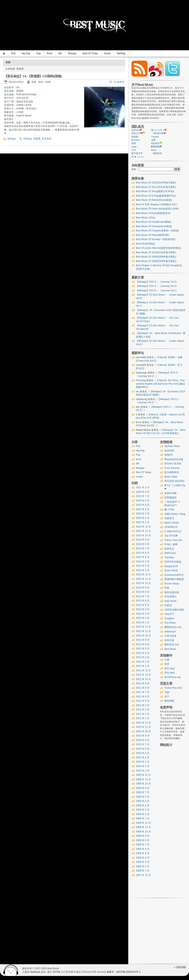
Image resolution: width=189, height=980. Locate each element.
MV (60, 53)
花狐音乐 (169, 518)
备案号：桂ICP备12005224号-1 (124, 972)
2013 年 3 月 (143, 614)
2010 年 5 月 (143, 753)
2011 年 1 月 (143, 718)
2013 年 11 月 (143, 579)
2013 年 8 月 (143, 592)
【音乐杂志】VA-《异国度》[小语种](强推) (33, 76)
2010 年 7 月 (143, 744)
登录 (167, 664)
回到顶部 (181, 967)
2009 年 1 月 (143, 818)
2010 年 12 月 (143, 723)
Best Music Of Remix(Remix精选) (154, 200)
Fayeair (155, 137)
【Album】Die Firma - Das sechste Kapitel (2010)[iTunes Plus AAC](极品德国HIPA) (161, 384)
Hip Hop (26, 53)
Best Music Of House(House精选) (154, 226)
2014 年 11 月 (143, 531)
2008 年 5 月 (143, 853)
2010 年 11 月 (143, 727)
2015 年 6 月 (143, 501)
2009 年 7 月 (143, 792)
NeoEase (35, 972)
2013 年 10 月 (143, 583)
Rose (154, 150)
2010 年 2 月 (143, 766)
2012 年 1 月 (143, 666)
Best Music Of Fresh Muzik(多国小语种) (157, 209)
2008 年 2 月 (143, 866)
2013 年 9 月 (143, 588)
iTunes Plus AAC (173, 688)
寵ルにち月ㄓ (158, 130)
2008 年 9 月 (143, 836)
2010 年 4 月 (143, 758)
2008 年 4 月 (143, 858)
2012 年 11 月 (143, 631)
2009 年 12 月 (143, 775)
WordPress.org (172, 677)
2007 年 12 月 (143, 875)
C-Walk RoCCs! (173, 531)
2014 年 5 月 (143, 557)
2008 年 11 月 (143, 827)
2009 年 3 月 (143, 810)
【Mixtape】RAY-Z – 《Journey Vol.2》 (157, 286)
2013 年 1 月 (143, 622)
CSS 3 (72, 972)
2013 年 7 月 (143, 596)
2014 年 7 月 (143, 548)
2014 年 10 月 (143, 535)
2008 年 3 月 (143, 862)
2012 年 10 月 (143, 636)
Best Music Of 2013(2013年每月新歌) (156, 183)
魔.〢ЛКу (169, 510)
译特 (134, 143)
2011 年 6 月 (143, 697)
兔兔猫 (135, 137)
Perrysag (141, 380)
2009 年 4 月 (143, 805)
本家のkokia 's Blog (175, 514)
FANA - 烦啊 (171, 544)
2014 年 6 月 (143, 553)
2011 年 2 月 (143, 714)
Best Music (170, 649)
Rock (50, 53)
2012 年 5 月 (143, 649)
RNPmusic (170, 553)
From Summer (172, 468)
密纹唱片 (155, 143)
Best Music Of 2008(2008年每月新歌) (156, 261)
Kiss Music (170, 623)
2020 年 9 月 (143, 492)
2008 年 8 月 (143, 840)
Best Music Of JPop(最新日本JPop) (155, 191)
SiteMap (121, 53)
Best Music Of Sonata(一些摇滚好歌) (156, 239)
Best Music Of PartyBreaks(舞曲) (154, 222)
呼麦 (167, 588)
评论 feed (170, 673)
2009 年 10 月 (143, 784)
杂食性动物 (170, 493)
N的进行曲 (158, 133)
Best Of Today (90, 53)
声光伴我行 (170, 597)
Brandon (136, 140)
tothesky (135, 130)
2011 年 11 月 (143, 675)
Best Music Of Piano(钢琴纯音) (153, 235)
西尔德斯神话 (172, 472)
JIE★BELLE (171, 527)
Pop (38, 53)
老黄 (34, 82)
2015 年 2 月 (143, 518)
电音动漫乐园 (172, 592)
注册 (167, 660)
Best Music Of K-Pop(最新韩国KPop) (156, 196)
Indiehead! (170, 632)
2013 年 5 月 (143, 605)
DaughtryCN (171, 566)
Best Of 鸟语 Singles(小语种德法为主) (156, 204)
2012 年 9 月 (143, 640)
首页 (5, 54)
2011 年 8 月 (143, 688)
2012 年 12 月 (143, 627)
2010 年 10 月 (143, 731)
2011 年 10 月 (143, 679)
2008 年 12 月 (143, 823)
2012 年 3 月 (143, 657)
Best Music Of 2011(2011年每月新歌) (156, 187)
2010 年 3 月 (143, 762)
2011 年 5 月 (143, 701)
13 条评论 (119, 82)
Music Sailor (171, 477)
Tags (167, 692)
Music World (171, 570)
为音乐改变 (170, 636)
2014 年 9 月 (143, 540)
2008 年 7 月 (143, 845)
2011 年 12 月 (143, 670)
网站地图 (169, 701)
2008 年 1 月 (143, 871)
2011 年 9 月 (143, 683)
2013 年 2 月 (143, 618)
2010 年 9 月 (143, 736)
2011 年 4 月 (143, 705)
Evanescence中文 (174, 575)
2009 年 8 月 (143, 788)
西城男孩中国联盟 (174, 579)
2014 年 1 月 (143, 570)
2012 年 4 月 (143, 653)
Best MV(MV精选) (145, 244)
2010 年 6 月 (143, 749)
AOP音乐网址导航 (174, 610)
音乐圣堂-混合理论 (174, 481)
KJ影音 (168, 605)
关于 (167, 697)
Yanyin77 (169, 614)
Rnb (13, 53)
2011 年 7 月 (143, 692)
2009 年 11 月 (143, 779)
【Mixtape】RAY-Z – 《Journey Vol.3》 (157, 282)
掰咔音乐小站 (172, 645)
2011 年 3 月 (143, 710)
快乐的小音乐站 (173, 464)
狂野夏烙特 (170, 498)
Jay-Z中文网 (171, 536)
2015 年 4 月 (143, 509)
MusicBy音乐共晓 (174, 459)
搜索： (135, 169)
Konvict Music (172, 584)
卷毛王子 (136, 133)
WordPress (11, 970)
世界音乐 (169, 549)
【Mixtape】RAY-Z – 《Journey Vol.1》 (157, 290)
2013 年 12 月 (143, 575)
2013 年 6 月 (143, 601)
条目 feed (170, 668)
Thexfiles (169, 558)
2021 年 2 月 (143, 487)
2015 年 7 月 (143, 496)
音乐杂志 (47, 139)
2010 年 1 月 (143, 771)
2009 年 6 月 (143, 797)
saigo (134, 147)
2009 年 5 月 (143, 801)
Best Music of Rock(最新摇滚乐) (153, 213)
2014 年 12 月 (143, 527)
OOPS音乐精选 (173, 562)
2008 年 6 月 (143, 849)
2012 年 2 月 (143, 662)
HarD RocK (171, 601)
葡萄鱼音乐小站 (173, 627)
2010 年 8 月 (143, 740)
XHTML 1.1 (59, 972)
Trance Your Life (173, 540)
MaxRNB (169, 451)
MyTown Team (172, 446)
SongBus (169, 618)
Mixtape (72, 53)
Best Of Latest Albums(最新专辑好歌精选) (158, 248)
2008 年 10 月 (143, 832)
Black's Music (172, 523)
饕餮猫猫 (155, 147)
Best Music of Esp (146, 218)
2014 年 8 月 (143, 544)
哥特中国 (169, 640)
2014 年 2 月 (143, 566)
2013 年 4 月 (143, 609)
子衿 (134, 150)
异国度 (37, 139)
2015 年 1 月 (143, 522)
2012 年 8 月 (143, 644)
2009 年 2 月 (143, 814)
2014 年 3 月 (143, 562)
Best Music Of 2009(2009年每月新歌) (156, 257)
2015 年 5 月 (143, 505)
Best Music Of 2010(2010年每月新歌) (156, 252)
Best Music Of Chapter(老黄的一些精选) (157, 231)
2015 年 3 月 (143, 514)
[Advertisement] (173, 830)
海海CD (169, 455)
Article (107, 53)
